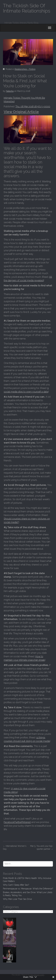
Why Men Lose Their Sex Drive (17, 899)
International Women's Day (15, 847)
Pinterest (26, 822)
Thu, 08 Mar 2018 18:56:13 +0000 (33, 107)
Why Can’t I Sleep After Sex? (16, 885)
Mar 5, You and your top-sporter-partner (42, 847)
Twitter (18, 822)
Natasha (10, 91)
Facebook (9, 822)
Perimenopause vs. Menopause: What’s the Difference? (28, 889)
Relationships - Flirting (25, 69)
